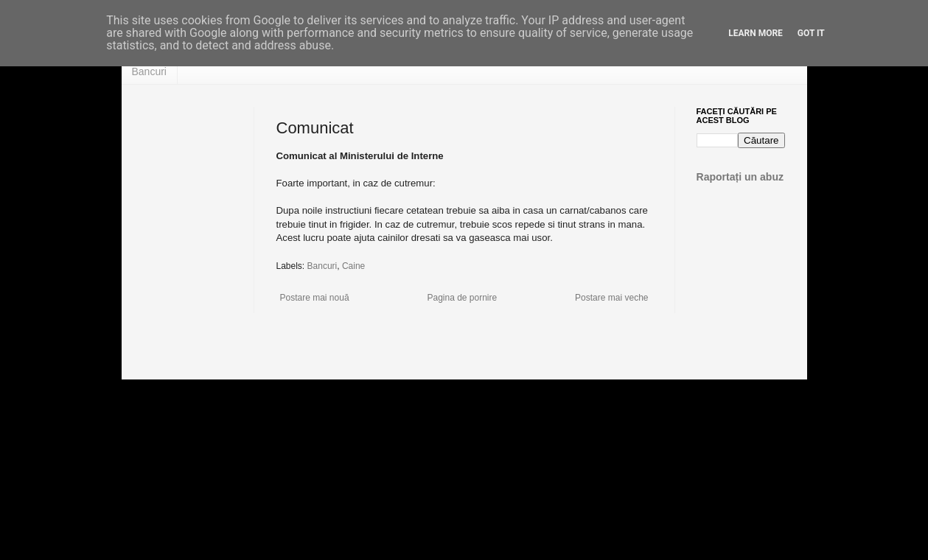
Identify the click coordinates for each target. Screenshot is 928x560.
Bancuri (149, 71)
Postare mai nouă (315, 298)
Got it (811, 33)
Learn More (756, 33)
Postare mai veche (611, 298)
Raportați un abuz (740, 177)
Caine (353, 266)
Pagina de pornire (462, 298)
